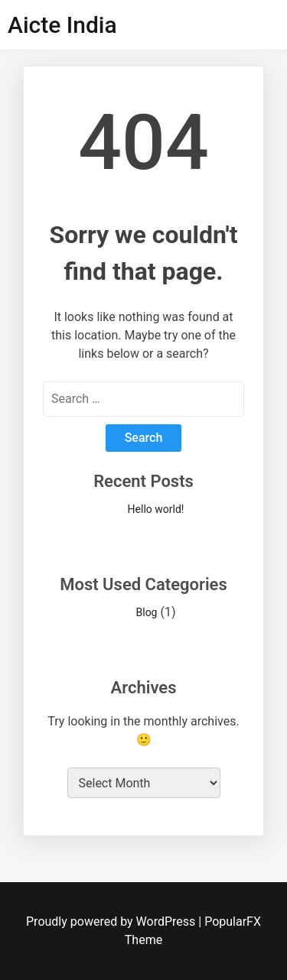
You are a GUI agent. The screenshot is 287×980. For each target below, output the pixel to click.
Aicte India (62, 25)
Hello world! (156, 509)
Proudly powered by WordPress (112, 922)
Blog (147, 612)
